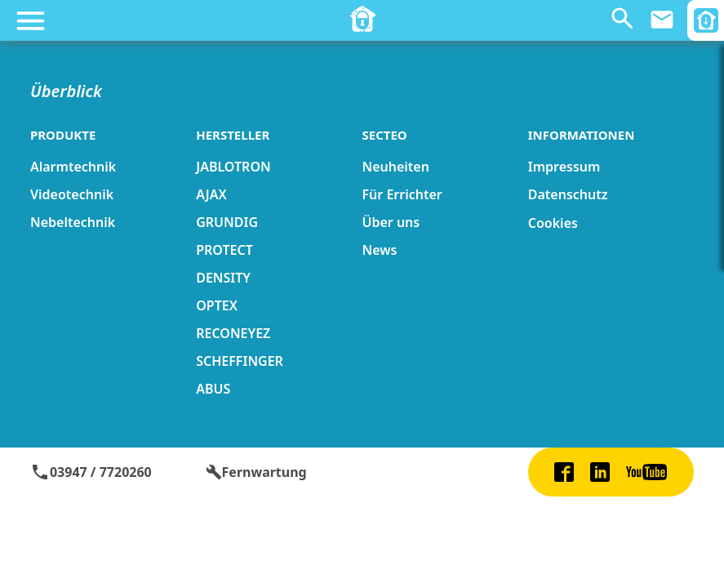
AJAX (211, 194)
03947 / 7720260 (91, 472)
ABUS (213, 389)
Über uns (391, 222)
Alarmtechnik (73, 167)
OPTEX (217, 305)
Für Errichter (402, 194)
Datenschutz (568, 194)
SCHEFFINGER (240, 361)
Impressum (564, 167)
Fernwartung (256, 472)
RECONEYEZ (233, 333)
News (379, 250)
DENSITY (223, 278)
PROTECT (224, 250)
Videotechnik (72, 194)
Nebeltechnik (73, 222)
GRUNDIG (227, 222)
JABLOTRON (233, 167)
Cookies (553, 223)
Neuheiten (395, 167)
